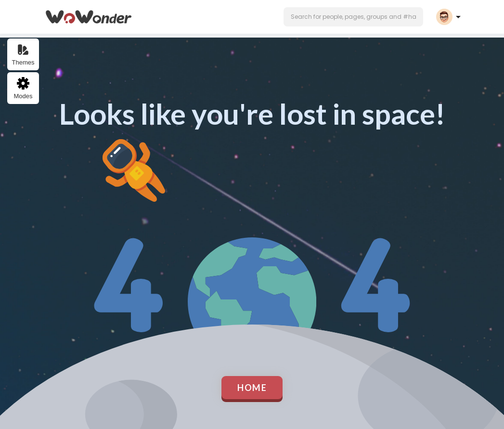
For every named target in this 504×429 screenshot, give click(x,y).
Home (252, 388)
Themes (23, 55)
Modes (23, 88)
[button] (353, 17)
